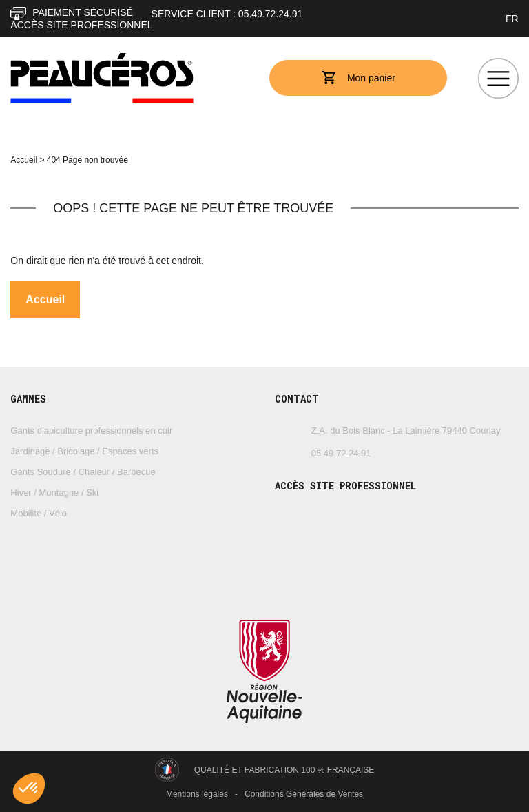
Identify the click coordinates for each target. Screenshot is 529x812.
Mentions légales (197, 794)
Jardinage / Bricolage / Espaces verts (84, 451)
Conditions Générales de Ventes (304, 794)
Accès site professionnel (81, 25)
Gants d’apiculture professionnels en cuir (91, 430)
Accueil (24, 160)
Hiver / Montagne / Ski (54, 493)
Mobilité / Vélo (39, 513)
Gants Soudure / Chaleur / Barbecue (83, 472)
